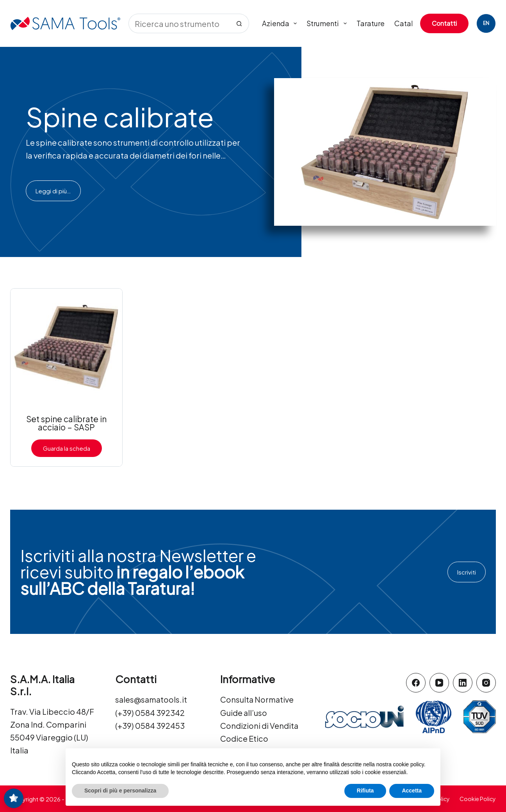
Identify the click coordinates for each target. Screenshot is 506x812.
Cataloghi (411, 23)
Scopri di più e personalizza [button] (120, 791)
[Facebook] (416, 683)
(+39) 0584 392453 (150, 725)
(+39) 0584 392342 (150, 713)
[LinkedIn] (463, 683)
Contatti (444, 23)
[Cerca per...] (179, 23)
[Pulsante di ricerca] (239, 23)
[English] (486, 23)
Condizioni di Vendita (259, 725)
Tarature (371, 23)
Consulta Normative (257, 700)
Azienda (281, 23)
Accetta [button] (412, 791)
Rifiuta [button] (365, 791)
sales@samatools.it (152, 700)
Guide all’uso (244, 713)
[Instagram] (486, 683)
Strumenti (328, 23)
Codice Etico (244, 738)
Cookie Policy (478, 798)
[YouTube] (439, 683)
